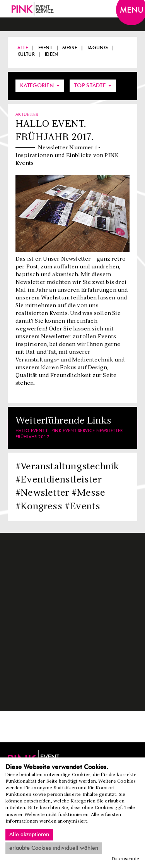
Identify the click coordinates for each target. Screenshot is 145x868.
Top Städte (93, 86)
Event (45, 48)
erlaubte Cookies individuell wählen (54, 848)
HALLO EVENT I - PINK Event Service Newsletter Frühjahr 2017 (69, 434)
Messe (70, 48)
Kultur (26, 54)
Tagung (97, 48)
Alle (23, 48)
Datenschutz (126, 859)
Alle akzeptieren (29, 835)
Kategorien (40, 86)
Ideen (52, 54)
